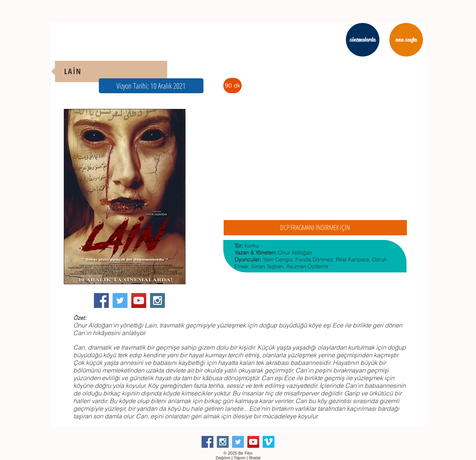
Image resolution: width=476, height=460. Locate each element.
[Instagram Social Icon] (157, 300)
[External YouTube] (315, 162)
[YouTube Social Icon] (139, 300)
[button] (151, 86)
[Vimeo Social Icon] (269, 442)
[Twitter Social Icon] (120, 300)
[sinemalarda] (363, 40)
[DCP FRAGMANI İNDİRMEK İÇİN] (315, 228)
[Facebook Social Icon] (101, 300)
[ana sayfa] (406, 40)
